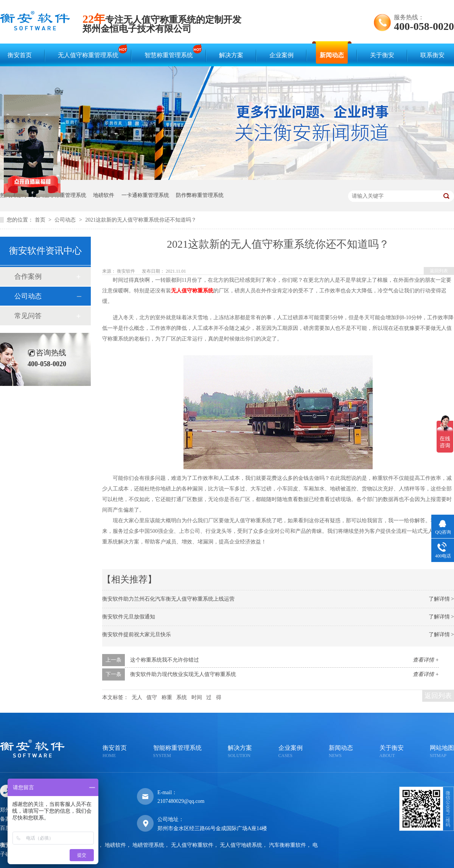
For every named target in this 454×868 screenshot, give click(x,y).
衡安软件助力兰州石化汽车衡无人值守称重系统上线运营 (168, 599)
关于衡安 (382, 55)
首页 (41, 220)
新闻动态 (332, 55)
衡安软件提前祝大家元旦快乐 (137, 635)
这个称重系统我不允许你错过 (165, 660)
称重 (167, 697)
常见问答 (28, 316)
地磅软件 (104, 195)
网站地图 (442, 752)
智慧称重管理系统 (171, 52)
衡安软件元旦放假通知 (129, 617)
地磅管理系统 (148, 845)
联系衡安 (432, 55)
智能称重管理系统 (177, 752)
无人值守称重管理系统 (90, 52)
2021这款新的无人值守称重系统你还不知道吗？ (141, 220)
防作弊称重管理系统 (200, 195)
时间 (197, 697)
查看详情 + (426, 660)
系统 (182, 697)
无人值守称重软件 (192, 845)
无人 (137, 697)
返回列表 (439, 271)
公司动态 (66, 220)
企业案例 (281, 55)
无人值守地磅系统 (241, 845)
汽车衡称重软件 (288, 845)
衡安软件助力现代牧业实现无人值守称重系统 (183, 674)
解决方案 (231, 55)
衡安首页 (20, 55)
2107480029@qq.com (181, 801)
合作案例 (28, 276)
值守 (152, 697)
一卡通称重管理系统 (145, 195)
